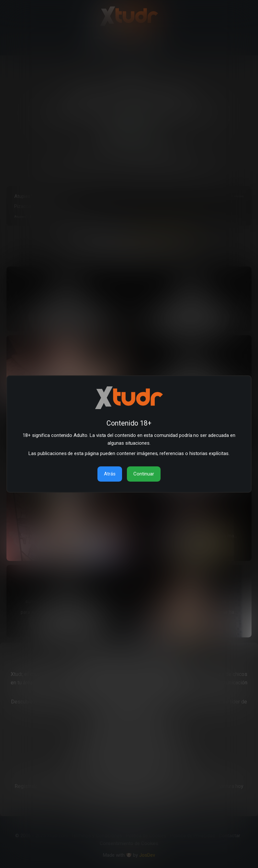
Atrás (110, 474)
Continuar (144, 474)
